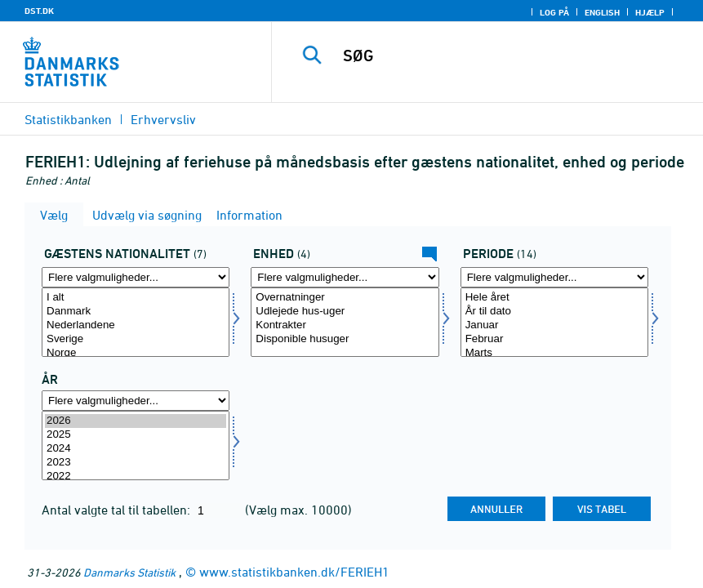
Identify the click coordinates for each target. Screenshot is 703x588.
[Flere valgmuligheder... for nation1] (136, 277)
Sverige (136, 339)
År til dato (554, 312)
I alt (136, 298)
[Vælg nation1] (136, 322)
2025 (136, 435)
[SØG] (507, 56)
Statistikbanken (68, 119)
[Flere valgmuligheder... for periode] (554, 277)
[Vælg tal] (345, 322)
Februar (554, 339)
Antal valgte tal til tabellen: (118, 510)
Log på (554, 12)
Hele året (554, 298)
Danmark (136, 312)
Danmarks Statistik (129, 572)
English (602, 12)
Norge (136, 353)
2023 (136, 463)
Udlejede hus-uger (345, 312)
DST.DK (39, 11)
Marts (554, 353)
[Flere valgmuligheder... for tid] (136, 401)
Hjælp (650, 12)
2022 (136, 477)
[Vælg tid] (136, 445)
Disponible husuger (345, 339)
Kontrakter (345, 325)
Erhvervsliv (163, 119)
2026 (136, 421)
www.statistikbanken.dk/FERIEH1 (294, 572)
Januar (554, 325)
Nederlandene (136, 325)
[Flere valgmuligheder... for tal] (345, 277)
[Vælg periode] (554, 322)
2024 (136, 449)
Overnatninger (345, 298)
